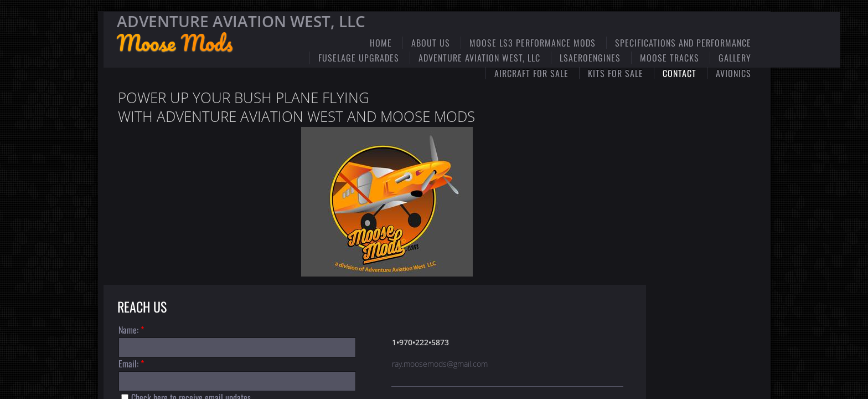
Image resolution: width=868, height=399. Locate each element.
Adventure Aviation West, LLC (479, 58)
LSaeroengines (590, 58)
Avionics (733, 73)
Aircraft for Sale (531, 73)
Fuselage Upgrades (359, 58)
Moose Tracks (670, 58)
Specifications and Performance (683, 43)
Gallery (735, 58)
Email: (131, 364)
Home (381, 43)
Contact (680, 73)
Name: (131, 330)
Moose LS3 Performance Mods (533, 43)
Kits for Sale (616, 73)
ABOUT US (431, 43)
